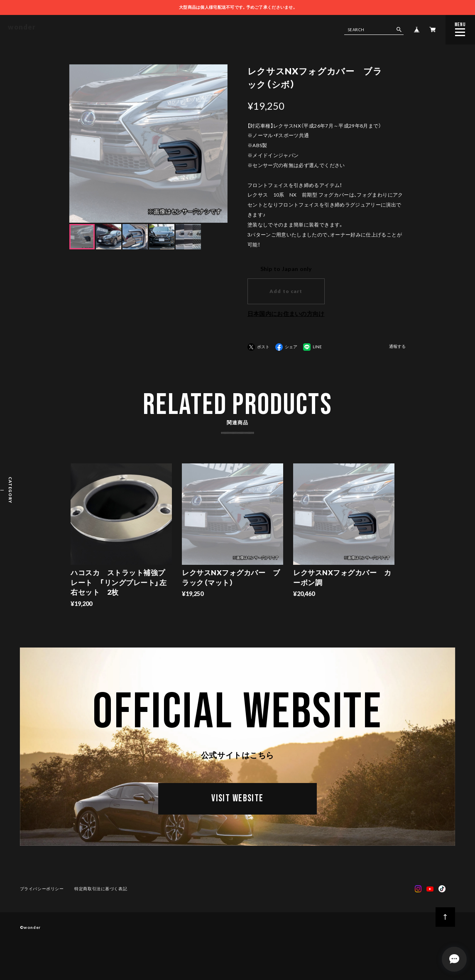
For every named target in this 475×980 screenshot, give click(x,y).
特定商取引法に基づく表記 (101, 890)
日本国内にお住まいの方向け (286, 314)
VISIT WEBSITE (237, 801)
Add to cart (286, 291)
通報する (397, 347)
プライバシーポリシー (42, 890)
